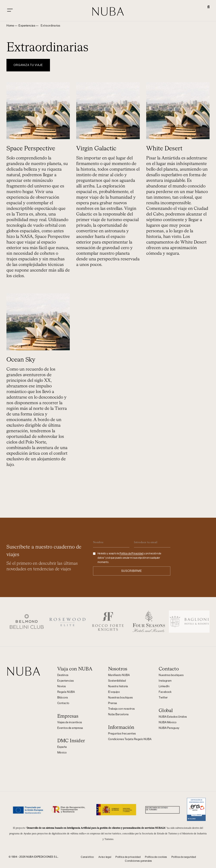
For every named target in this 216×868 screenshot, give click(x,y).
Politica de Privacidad (131, 552)
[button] (208, 7)
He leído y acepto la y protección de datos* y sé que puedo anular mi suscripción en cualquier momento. (129, 557)
